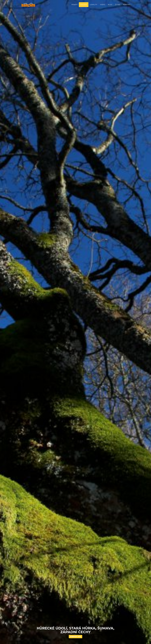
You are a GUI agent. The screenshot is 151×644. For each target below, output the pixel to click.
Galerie (84, 5)
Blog (110, 5)
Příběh (74, 5)
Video (103, 5)
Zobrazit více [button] (75, 637)
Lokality (94, 5)
